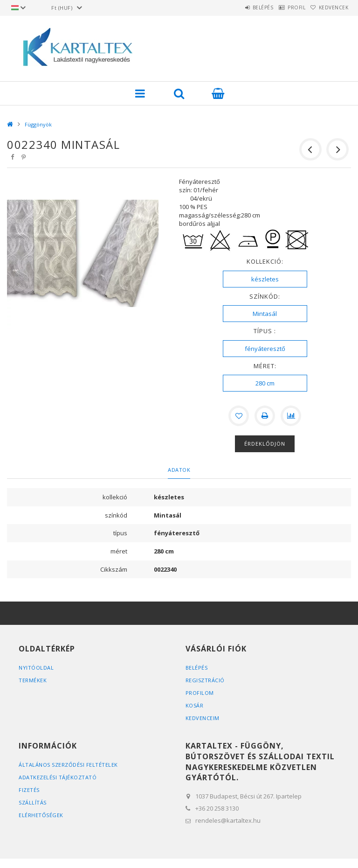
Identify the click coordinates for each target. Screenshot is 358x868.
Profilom (200, 693)
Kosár (195, 705)
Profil (283, 7)
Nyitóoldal (36, 668)
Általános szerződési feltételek (68, 765)
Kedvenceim (203, 718)
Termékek (33, 680)
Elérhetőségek (41, 815)
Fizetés (29, 790)
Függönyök (38, 124)
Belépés (241, 7)
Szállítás (33, 802)
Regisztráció (205, 680)
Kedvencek (330, 7)
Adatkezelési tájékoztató (58, 777)
